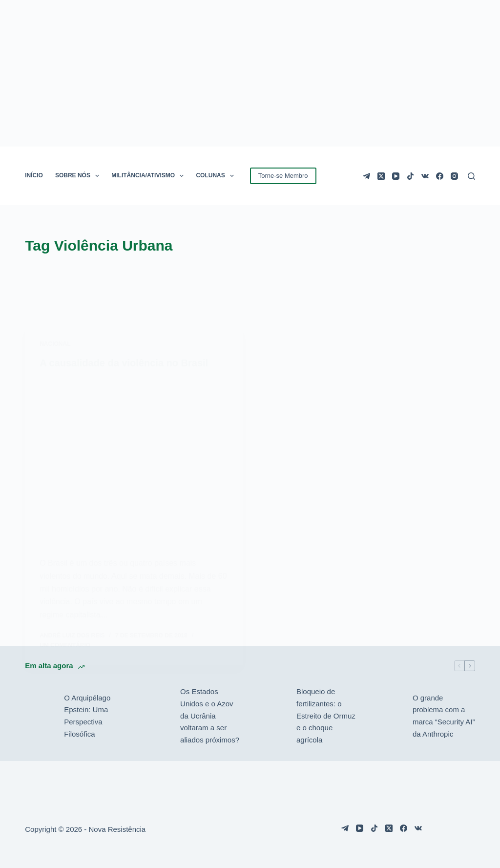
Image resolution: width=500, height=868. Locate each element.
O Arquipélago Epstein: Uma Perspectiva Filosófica (87, 716)
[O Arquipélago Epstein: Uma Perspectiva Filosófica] (40, 716)
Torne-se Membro (283, 176)
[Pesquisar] (471, 176)
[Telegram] (366, 176)
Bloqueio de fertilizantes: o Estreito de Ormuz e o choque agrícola (326, 716)
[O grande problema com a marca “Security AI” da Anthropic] (388, 716)
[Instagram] (454, 176)
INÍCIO (34, 175)
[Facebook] (440, 176)
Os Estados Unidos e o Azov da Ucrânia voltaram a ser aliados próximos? (210, 716)
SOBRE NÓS (79, 176)
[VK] (425, 176)
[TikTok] (410, 176)
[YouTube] (396, 176)
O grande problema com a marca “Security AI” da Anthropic (444, 716)
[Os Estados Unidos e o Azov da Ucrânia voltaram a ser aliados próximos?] (156, 716)
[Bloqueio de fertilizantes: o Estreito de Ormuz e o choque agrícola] (272, 716)
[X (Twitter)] (381, 176)
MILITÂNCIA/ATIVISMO (149, 176)
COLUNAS (217, 176)
